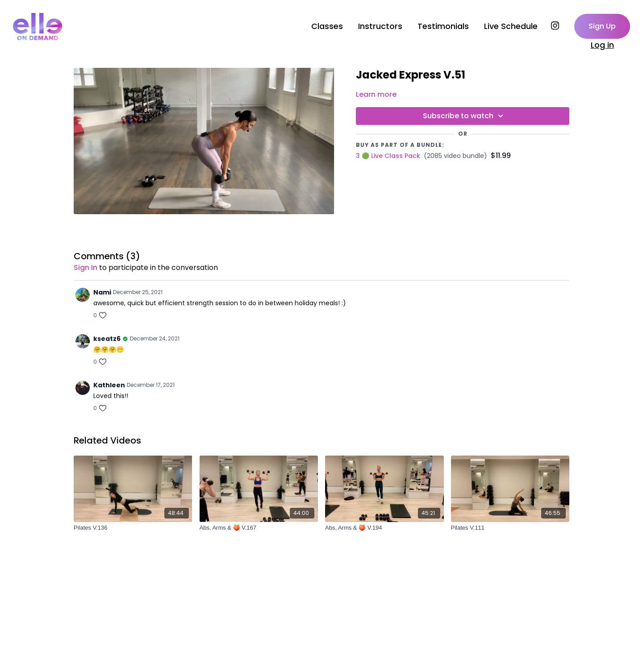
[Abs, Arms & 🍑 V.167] (259, 528)
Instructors (380, 26)
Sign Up (602, 26)
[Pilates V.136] (133, 528)
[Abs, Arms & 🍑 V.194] (384, 528)
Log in (602, 45)
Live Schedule (511, 26)
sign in (86, 268)
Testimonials (443, 26)
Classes (327, 26)
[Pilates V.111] (510, 528)
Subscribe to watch (464, 116)
